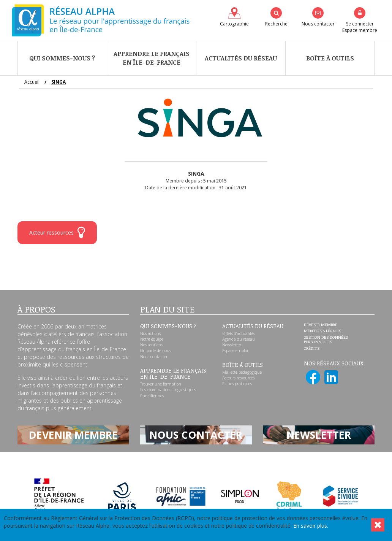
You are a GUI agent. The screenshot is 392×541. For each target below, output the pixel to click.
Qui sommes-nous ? (62, 58)
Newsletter (232, 345)
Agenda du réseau (239, 339)
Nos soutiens (151, 345)
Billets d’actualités (239, 333)
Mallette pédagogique (242, 372)
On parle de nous (156, 351)
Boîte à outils (330, 58)
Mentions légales (322, 331)
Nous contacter (154, 357)
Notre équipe (152, 339)
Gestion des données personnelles (326, 340)
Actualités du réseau (241, 58)
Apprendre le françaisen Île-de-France (152, 58)
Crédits (312, 349)
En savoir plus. (311, 526)
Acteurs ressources (238, 378)
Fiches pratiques (237, 384)
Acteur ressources (57, 232)
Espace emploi (235, 351)
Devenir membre (321, 325)
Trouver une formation (161, 384)
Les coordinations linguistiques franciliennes (168, 393)
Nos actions (150, 333)
